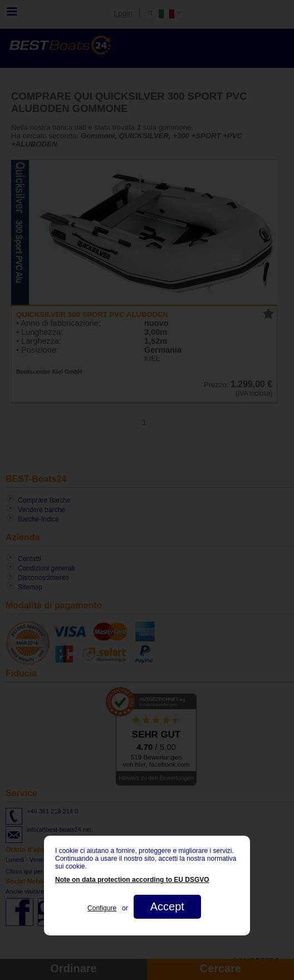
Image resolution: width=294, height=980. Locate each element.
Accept (167, 906)
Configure (102, 908)
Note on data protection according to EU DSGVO (132, 880)
